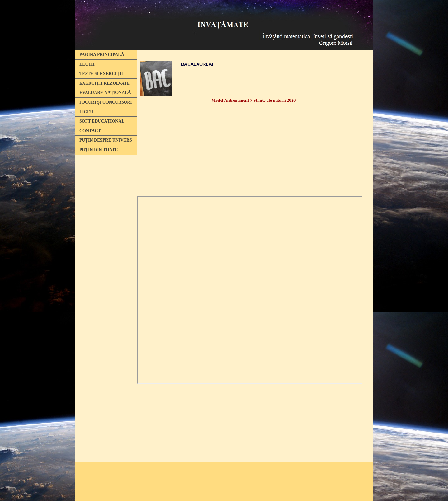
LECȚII (87, 64)
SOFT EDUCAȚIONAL (102, 121)
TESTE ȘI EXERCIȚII (101, 74)
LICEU (86, 112)
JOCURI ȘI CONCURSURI (106, 102)
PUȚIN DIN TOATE (99, 150)
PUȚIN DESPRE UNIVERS (106, 140)
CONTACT (90, 131)
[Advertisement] (106, 253)
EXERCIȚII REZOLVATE (105, 83)
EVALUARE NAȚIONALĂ (105, 93)
